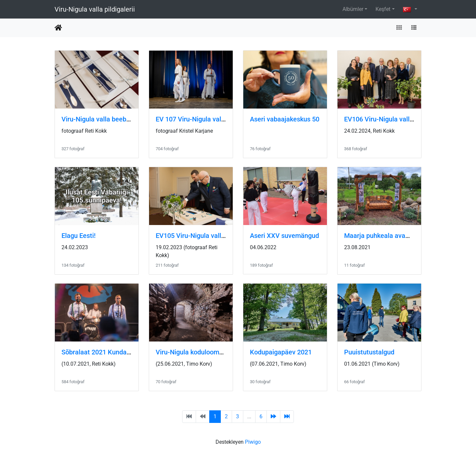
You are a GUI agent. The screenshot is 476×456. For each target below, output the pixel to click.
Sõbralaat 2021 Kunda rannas (105, 352)
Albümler (353, 9)
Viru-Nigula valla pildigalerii (95, 9)
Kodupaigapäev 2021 (281, 352)
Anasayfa (58, 28)
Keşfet (383, 9)
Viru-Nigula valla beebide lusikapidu (114, 119)
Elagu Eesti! (79, 236)
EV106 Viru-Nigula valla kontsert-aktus (401, 119)
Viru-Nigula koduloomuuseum (199, 352)
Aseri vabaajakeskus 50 (285, 119)
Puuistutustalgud (369, 352)
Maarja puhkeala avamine (382, 236)
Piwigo (253, 442)
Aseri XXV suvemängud (284, 236)
